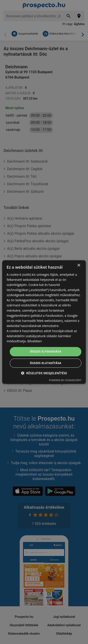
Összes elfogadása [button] (46, 352)
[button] (44, 373)
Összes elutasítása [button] (46, 363)
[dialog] (44, 322)
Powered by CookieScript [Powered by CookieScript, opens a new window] (65, 380)
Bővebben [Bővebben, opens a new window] (35, 341)
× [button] (79, 265)
